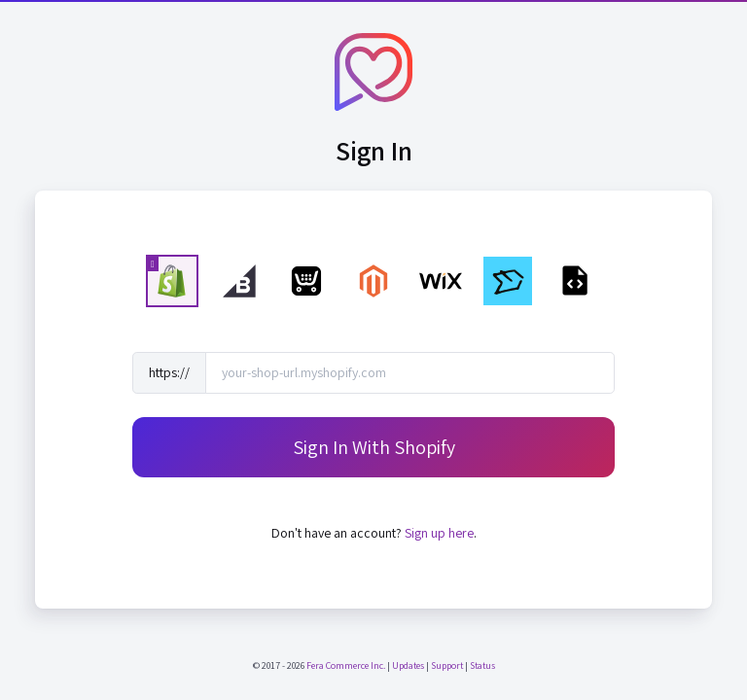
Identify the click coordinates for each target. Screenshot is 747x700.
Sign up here (439, 533)
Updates (408, 665)
